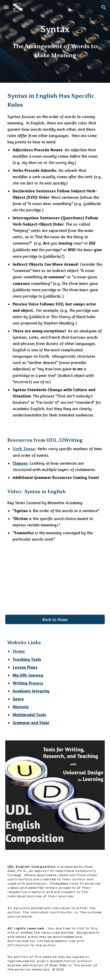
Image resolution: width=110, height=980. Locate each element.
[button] (6, 7)
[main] (55, 41)
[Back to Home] (55, 619)
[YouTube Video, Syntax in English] (55, 574)
